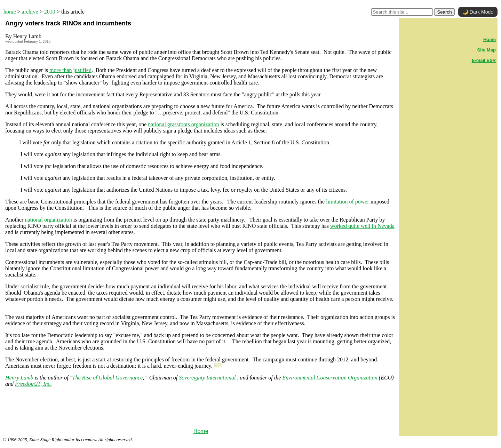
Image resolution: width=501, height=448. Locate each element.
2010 (50, 12)
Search (444, 12)
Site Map (487, 50)
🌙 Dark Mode (478, 12)
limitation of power (348, 202)
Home (201, 431)
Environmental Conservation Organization (330, 378)
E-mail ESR (484, 60)
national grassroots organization (183, 124)
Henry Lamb (19, 378)
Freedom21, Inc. (33, 384)
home (10, 12)
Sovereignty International (207, 378)
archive (30, 12)
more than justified (70, 70)
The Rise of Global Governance (108, 378)
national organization (48, 220)
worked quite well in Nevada (362, 226)
